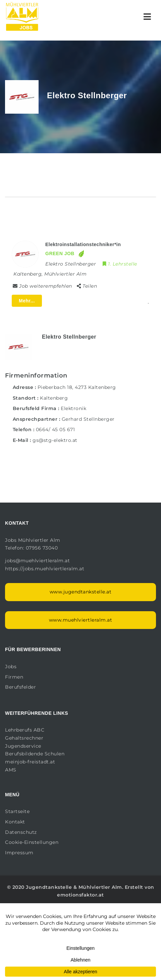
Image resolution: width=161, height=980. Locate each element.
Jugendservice (23, 746)
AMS (11, 770)
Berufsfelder (20, 687)
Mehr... (27, 301)
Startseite (17, 811)
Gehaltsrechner (24, 738)
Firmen (14, 677)
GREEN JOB (60, 253)
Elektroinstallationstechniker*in (83, 244)
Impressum (19, 853)
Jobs (11, 667)
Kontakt (15, 822)
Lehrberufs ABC (25, 730)
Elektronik (73, 408)
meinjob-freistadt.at (30, 762)
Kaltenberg (54, 398)
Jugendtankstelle (49, 887)
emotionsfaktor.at (80, 895)
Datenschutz (21, 832)
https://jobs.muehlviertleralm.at (45, 569)
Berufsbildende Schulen (35, 754)
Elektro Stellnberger (69, 337)
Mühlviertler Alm (100, 887)
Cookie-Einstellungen (32, 842)
